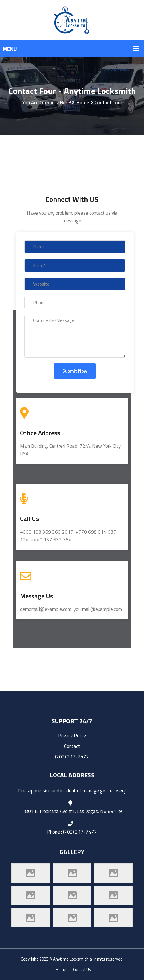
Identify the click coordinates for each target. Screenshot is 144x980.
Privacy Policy (72, 736)
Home (83, 103)
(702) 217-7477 (72, 757)
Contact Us (82, 969)
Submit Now (75, 371)
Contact (72, 746)
